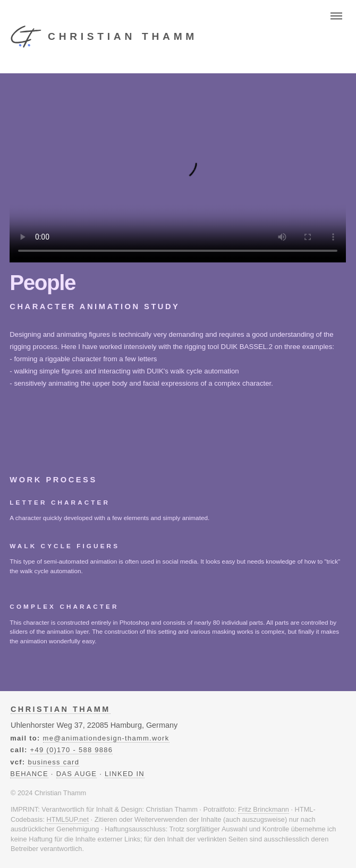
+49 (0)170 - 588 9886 (72, 750)
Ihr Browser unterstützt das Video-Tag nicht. (178, 168)
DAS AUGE (77, 774)
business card (53, 762)
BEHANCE (29, 774)
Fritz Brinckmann (264, 809)
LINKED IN (125, 774)
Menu (336, 16)
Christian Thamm (61, 709)
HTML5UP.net (68, 819)
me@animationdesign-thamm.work (106, 738)
